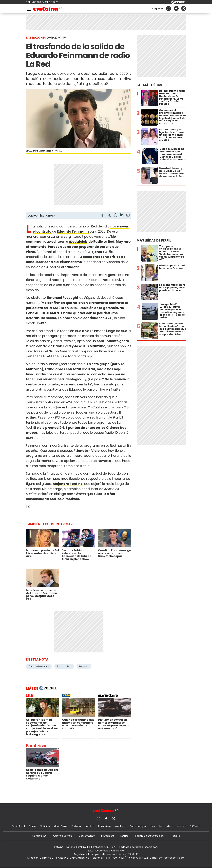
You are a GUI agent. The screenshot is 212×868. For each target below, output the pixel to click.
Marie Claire (61, 826)
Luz (161, 826)
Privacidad (108, 836)
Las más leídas (149, 85)
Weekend (121, 826)
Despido (84, 666)
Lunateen (181, 826)
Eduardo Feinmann (39, 666)
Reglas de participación (149, 836)
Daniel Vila (62, 346)
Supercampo (138, 826)
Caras (32, 826)
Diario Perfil (18, 826)
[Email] (128, 216)
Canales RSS (39, 836)
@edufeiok (78, 242)
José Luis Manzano (90, 346)
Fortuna (76, 826)
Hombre (90, 826)
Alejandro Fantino (68, 484)
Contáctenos (87, 836)
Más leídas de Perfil (154, 240)
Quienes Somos (63, 836)
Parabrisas (105, 826)
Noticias (45, 826)
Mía (169, 826)
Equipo (125, 836)
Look (152, 826)
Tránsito (175, 836)
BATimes (195, 826)
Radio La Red (64, 666)
